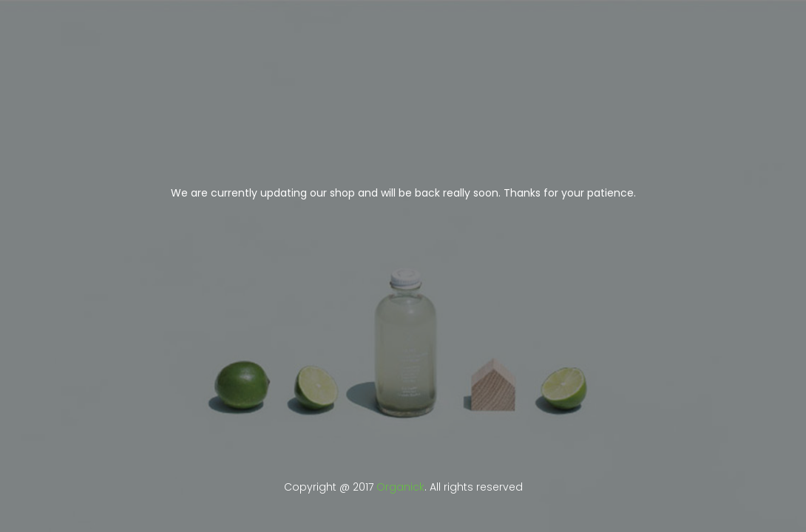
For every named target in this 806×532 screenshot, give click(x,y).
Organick (400, 487)
